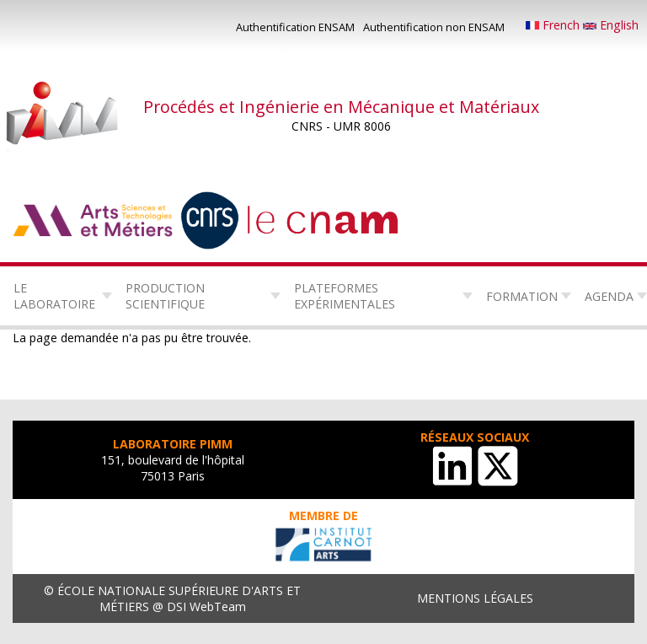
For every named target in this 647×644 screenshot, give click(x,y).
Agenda (609, 296)
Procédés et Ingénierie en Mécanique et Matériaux (341, 107)
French (554, 25)
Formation (522, 296)
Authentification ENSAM (295, 27)
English (611, 25)
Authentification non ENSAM (434, 27)
